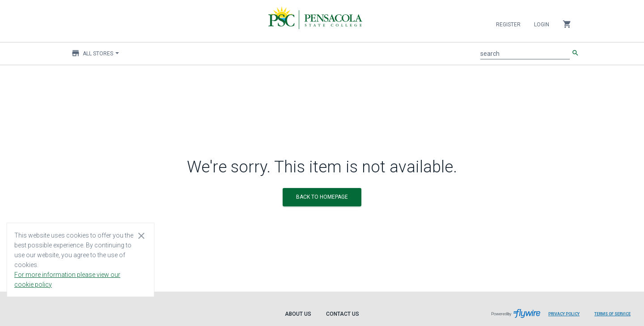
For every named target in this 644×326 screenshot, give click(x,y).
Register (508, 25)
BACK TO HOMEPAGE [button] (322, 197)
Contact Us (343, 314)
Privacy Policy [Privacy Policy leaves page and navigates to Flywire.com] (564, 314)
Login (542, 25)
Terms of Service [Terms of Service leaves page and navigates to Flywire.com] (612, 314)
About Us (298, 314)
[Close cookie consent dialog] (141, 235)
